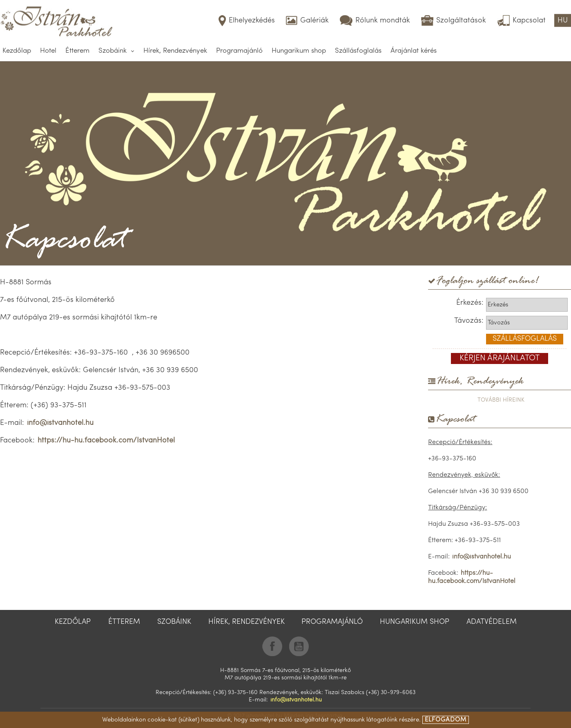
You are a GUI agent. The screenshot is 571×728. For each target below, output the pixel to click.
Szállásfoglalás (358, 51)
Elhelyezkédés (252, 21)
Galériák (314, 21)
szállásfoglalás (525, 339)
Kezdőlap (17, 51)
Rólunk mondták (383, 21)
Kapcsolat (529, 21)
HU (563, 21)
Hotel (48, 51)
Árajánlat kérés (414, 51)
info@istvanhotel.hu (60, 423)
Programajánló (239, 51)
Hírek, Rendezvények (175, 51)
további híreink (501, 400)
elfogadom (446, 720)
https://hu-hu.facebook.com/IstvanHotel (106, 441)
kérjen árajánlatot (500, 358)
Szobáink (113, 51)
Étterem (77, 51)
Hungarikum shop (299, 51)
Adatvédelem (492, 622)
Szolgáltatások (461, 21)
